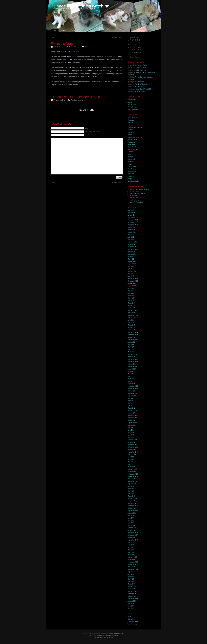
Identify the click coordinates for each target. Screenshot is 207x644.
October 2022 (132, 232)
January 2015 (132, 330)
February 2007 (132, 557)
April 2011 (131, 435)
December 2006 (133, 562)
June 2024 (131, 222)
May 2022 (131, 235)
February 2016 (132, 305)
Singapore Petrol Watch (137, 194)
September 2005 (133, 599)
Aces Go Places (133, 118)
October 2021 (132, 252)
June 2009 (131, 489)
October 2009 (132, 479)
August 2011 (132, 425)
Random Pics (132, 166)
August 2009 (132, 484)
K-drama (130, 152)
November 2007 (133, 535)
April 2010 (131, 464)
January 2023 (132, 230)
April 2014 (131, 349)
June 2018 (131, 288)
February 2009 (132, 498)
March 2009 (131, 496)
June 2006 (131, 577)
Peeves (130, 164)
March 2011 (131, 437)
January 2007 (132, 560)
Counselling (131, 132)
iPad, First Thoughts (141, 84)
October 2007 (132, 538)
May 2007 (131, 550)
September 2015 (133, 315)
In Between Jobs (116, 37)
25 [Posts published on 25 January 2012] (132, 52)
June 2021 (131, 257)
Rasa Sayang (132, 169)
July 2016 (131, 293)
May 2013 (131, 374)
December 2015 (133, 310)
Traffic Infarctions (135, 200)
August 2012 (132, 396)
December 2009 (133, 474)
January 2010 (132, 472)
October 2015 (132, 313)
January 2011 (132, 442)
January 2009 (132, 501)
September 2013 (133, 367)
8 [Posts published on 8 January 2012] (140, 45)
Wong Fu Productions (136, 202)
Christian (130, 130)
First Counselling (133, 109)
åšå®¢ (130, 77)
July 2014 (131, 345)
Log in (129, 617)
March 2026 (131, 213)
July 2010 (131, 457)
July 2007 (131, 545)
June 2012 (131, 401)
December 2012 (133, 386)
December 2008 (133, 503)
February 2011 (132, 440)
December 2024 (133, 220)
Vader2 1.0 (101, 635)
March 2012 (131, 408)
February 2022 (132, 242)
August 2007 (132, 542)
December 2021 (133, 247)
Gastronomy (131, 142)
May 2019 (131, 274)
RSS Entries (97, 637)
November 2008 (133, 506)
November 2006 (133, 564)
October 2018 (132, 283)
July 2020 (131, 266)
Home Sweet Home (134, 147)
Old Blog (130, 162)
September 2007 (133, 540)
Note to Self (131, 159)
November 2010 (133, 447)
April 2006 (131, 582)
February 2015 (132, 327)
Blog (55, 31)
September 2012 (133, 393)
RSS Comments (109, 637)
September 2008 (133, 511)
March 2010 (131, 467)
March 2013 (131, 379)
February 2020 (132, 271)
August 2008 (132, 513)
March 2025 (131, 218)
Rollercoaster (132, 100)
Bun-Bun (130, 123)
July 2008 (131, 516)
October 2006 (132, 567)
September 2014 (133, 340)
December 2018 (133, 279)
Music (129, 154)
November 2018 (133, 281)
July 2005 (131, 604)
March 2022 (131, 240)
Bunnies (64, 31)
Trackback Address (77, 100)
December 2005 (133, 591)
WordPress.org (132, 624)
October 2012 (132, 391)
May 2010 (131, 462)
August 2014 (132, 342)
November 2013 (133, 362)
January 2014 (132, 357)
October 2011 (132, 420)
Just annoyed (132, 105)
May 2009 (131, 491)
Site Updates (132, 171)
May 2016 (131, 298)
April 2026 (131, 210)
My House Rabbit (135, 191)
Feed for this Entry (60, 100)
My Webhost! (134, 196)
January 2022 (132, 244)
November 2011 (133, 418)
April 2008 (131, 523)
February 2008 (132, 528)
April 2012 (131, 406)
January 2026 (132, 215)
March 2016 (131, 303)
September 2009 (133, 481)
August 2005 (132, 601)
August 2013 (132, 369)
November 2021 (133, 249)
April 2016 (131, 301)
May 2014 (131, 347)
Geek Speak (131, 145)
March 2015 (131, 325)
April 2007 (131, 552)
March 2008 (131, 525)
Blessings (131, 120)
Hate (53, 37)
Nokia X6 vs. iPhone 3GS (143, 89)
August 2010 (132, 455)
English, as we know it (135, 137)
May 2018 (131, 291)
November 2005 (133, 594)
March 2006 (131, 584)
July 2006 (131, 574)
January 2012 (132, 413)
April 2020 (131, 269)
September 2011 (133, 423)
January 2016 (132, 308)
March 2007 (131, 555)
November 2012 (133, 389)
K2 (123, 633)
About (73, 31)
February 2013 (132, 381)
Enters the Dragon (63, 44)
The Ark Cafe (134, 198)
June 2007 (131, 547)
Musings (77, 47)
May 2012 (131, 403)
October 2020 (132, 261)
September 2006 (133, 569)
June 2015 (131, 320)
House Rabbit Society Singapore (140, 189)
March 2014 (131, 352)
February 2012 (132, 411)
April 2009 (131, 494)
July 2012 (131, 398)
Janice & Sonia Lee (140, 70)
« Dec (131, 57)
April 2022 (131, 237)
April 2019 (131, 276)
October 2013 (132, 364)
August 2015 (132, 318)
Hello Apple (140, 82)
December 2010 (133, 445)
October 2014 (132, 337)
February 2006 (132, 586)
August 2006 (132, 572)
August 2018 (132, 286)
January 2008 (132, 530)
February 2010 (132, 469)
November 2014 (133, 335)
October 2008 (132, 508)
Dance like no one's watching (81, 6)
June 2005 (131, 606)
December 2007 (133, 533)
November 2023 (133, 225)
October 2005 (132, 596)
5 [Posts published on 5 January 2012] (134, 45)
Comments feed (133, 622)
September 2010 (133, 452)
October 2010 (132, 450)
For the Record (132, 140)
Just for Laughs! (133, 149)
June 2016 (131, 296)
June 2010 (131, 459)
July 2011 (131, 428)
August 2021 (132, 254)
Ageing (130, 102)
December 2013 (133, 359)
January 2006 (132, 589)
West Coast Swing (133, 181)
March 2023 (131, 227)
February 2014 (132, 354)
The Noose (131, 174)
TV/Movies (131, 176)
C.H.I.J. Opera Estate (140, 65)
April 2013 (131, 376)
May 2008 (131, 520)
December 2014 (133, 332)
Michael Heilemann (112, 635)
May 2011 (131, 433)
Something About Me (139, 91)
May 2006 (131, 579)
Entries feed (131, 619)
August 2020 (132, 264)
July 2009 (131, 486)
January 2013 (132, 384)
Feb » (137, 57)
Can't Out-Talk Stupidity (135, 127)
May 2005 (131, 608)
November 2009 (133, 476)
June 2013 (131, 371)
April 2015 (131, 323)
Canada (130, 89)
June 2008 (131, 518)
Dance (130, 135)
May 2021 (131, 259)
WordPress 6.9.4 (114, 633)
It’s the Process (132, 107)
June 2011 (131, 430)
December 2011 (133, 415)
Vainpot (130, 179)
